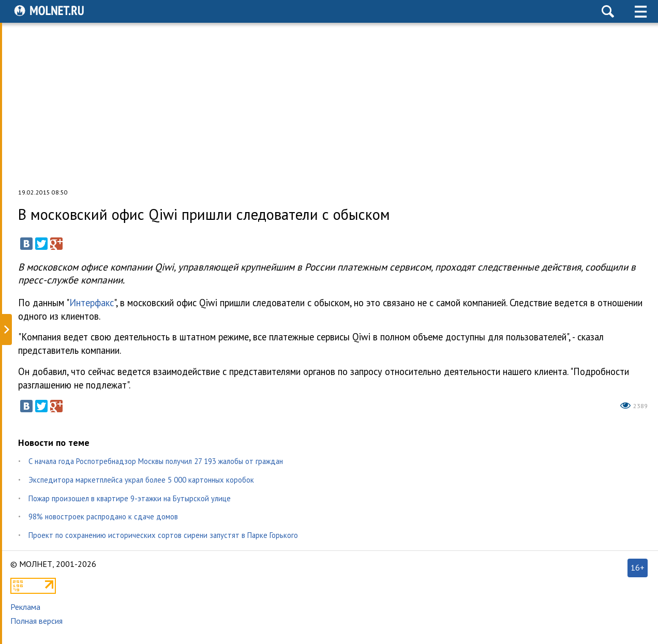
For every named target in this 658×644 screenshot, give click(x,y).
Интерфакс (92, 303)
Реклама (25, 607)
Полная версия (36, 621)
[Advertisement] (329, 106)
